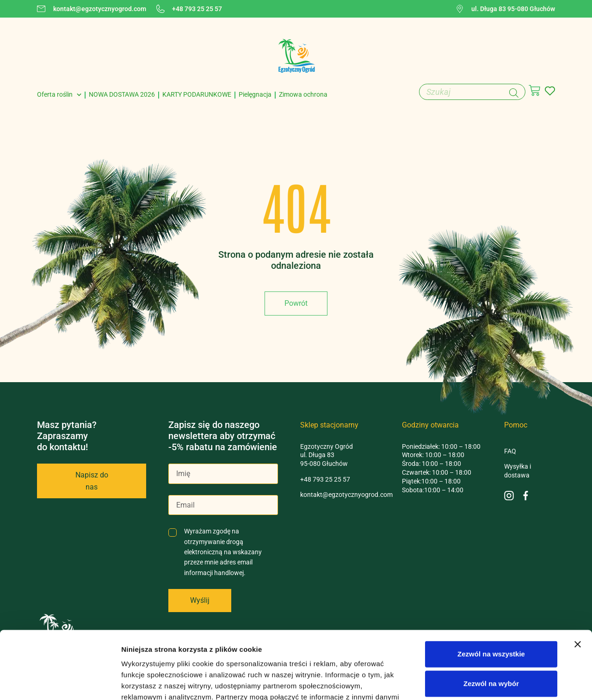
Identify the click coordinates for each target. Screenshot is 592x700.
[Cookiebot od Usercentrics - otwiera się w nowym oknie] (60, 682)
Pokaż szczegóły (493, 682)
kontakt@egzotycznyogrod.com (346, 495)
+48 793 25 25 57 (325, 479)
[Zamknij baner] (578, 581)
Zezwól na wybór (491, 620)
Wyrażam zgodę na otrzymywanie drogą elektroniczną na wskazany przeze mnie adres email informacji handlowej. (223, 552)
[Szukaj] (514, 93)
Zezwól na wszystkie (491, 590)
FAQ (510, 451)
